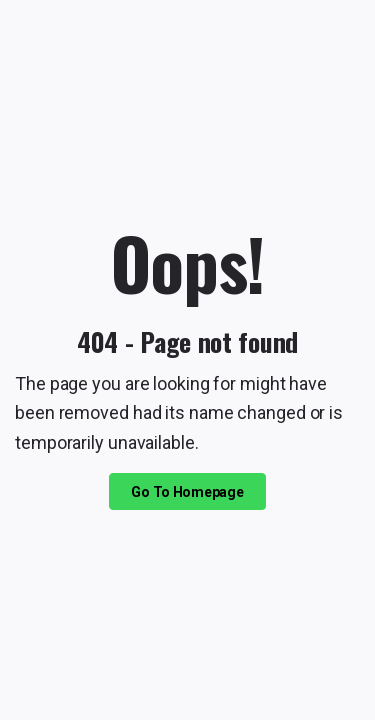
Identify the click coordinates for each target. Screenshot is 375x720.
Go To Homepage (187, 492)
